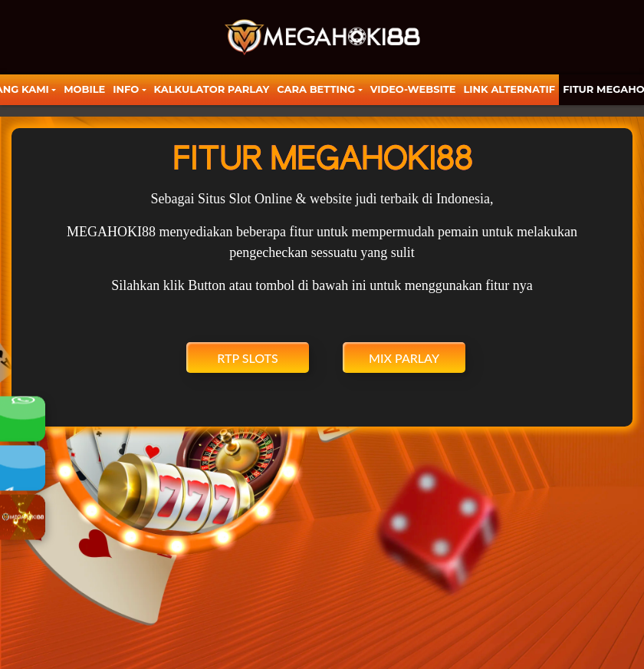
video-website (413, 89)
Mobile (84, 89)
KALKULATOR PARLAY (212, 89)
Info (126, 89)
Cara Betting (316, 89)
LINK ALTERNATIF (509, 89)
